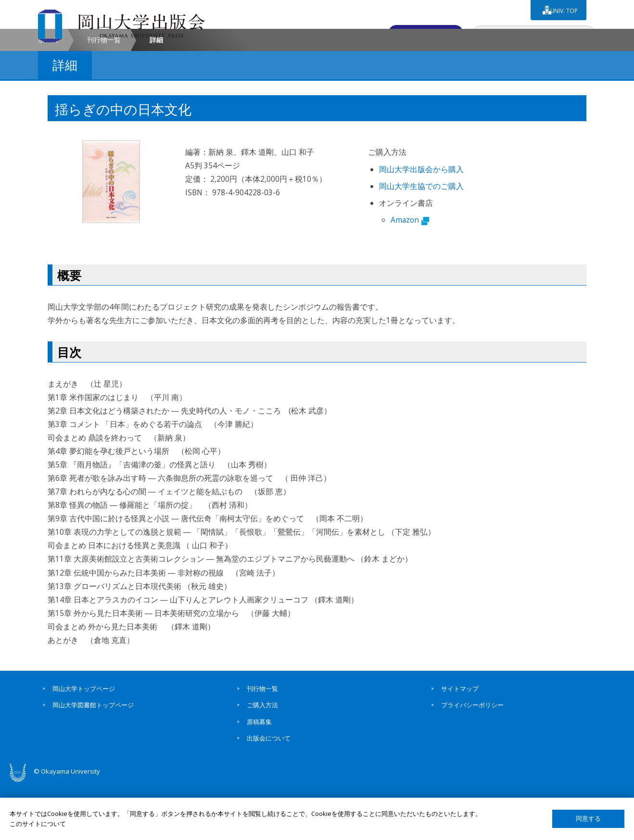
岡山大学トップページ (84, 744)
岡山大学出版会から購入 (421, 225)
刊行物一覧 (104, 95)
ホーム (48, 95)
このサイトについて (38, 824)
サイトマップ (460, 744)
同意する (588, 819)
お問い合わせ (428, 32)
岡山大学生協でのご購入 (421, 242)
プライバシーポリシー (472, 761)
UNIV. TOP (563, 9)
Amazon (410, 275)
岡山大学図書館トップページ (93, 761)
